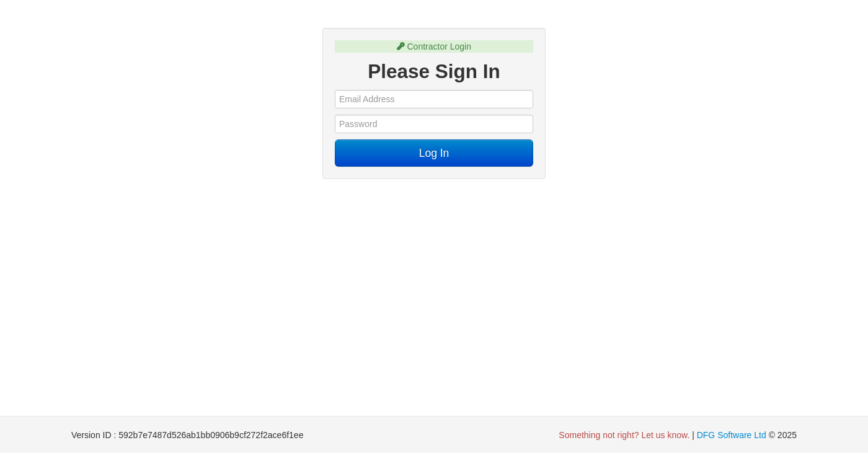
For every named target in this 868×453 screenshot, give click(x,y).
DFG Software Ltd (732, 435)
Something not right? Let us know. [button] (624, 435)
